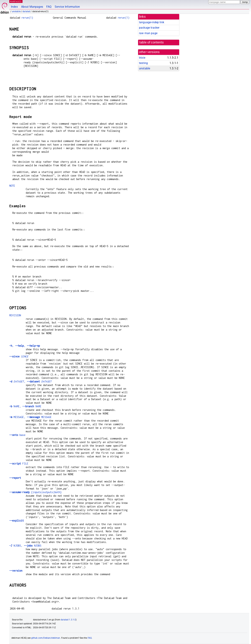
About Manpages (32, 7)
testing (143, 63)
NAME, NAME (25, 406)
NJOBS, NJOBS (25, 546)
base (17, 435)
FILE (19, 464)
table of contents (152, 42)
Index (14, 7)
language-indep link (152, 22)
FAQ (49, 7)
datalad (26, 11)
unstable (16, 11)
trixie (142, 58)
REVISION (15, 315)
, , (25, 346)
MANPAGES (16, 1)
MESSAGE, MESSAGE (30, 417)
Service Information (67, 7)
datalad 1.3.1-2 (68, 620)
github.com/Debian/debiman (46, 638)
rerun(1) (27, 18)
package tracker (149, 28)
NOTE (12, 186)
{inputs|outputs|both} (35, 492)
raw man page (148, 33)
